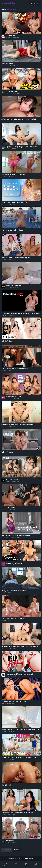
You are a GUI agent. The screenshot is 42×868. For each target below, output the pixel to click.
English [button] (34, 3)
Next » (17, 850)
